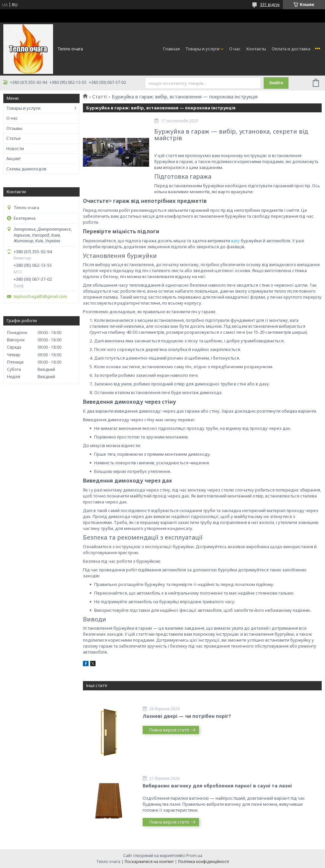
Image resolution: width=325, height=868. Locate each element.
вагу (235, 241)
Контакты (256, 49)
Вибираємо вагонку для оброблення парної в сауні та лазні (217, 786)
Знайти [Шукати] (276, 83)
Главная (171, 49)
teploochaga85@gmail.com (40, 296)
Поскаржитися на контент (149, 862)
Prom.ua (194, 856)
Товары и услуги (202, 49)
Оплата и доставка (291, 49)
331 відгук (270, 4)
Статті (99, 97)
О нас (235, 49)
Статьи (13, 138)
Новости (15, 148)
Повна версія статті (169, 730)
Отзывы (14, 128)
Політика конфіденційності (204, 862)
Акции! (13, 158)
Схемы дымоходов (26, 169)
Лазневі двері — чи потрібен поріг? (187, 716)
